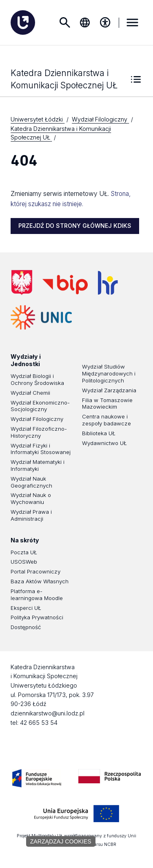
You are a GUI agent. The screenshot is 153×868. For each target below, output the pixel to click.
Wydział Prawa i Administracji (31, 516)
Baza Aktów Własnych (40, 582)
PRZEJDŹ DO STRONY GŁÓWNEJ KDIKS (75, 226)
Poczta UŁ (24, 553)
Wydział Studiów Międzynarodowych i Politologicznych (109, 374)
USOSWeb (24, 562)
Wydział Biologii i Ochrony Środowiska (37, 380)
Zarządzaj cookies (61, 841)
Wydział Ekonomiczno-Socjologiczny (40, 406)
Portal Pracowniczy (35, 572)
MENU (133, 22)
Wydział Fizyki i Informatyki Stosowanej (41, 449)
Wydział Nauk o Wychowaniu (31, 499)
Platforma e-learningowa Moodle (37, 595)
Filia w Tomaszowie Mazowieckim (107, 404)
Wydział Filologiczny (37, 419)
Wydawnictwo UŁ (104, 443)
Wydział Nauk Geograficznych (31, 482)
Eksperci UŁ (26, 608)
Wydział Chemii (30, 393)
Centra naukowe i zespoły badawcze (106, 420)
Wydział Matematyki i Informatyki (38, 466)
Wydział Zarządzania (109, 391)
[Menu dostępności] (105, 22)
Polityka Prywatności (37, 618)
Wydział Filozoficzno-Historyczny (39, 433)
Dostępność (26, 627)
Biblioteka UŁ (99, 434)
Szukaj (64, 22)
